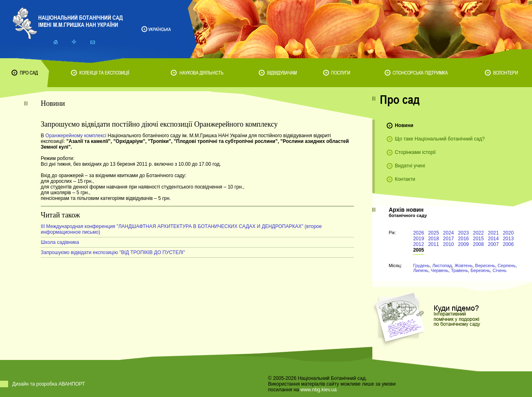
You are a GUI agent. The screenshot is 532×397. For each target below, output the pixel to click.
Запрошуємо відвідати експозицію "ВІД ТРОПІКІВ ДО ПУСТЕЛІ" (113, 252)
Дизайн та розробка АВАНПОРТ (49, 384)
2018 (434, 239)
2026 (419, 233)
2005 (419, 250)
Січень (499, 270)
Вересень (485, 265)
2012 (419, 244)
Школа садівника (60, 242)
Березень (480, 270)
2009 (463, 244)
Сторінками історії (415, 152)
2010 (449, 244)
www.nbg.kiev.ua (318, 390)
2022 (478, 233)
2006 (508, 244)
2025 (434, 233)
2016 (463, 239)
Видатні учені (410, 166)
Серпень (507, 265)
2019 (419, 239)
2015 (478, 239)
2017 (449, 239)
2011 (434, 244)
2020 (508, 233)
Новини (404, 125)
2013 (508, 239)
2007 (494, 244)
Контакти (405, 179)
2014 (494, 239)
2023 (463, 233)
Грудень (421, 265)
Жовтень (464, 265)
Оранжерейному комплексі (76, 136)
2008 (478, 244)
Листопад (442, 265)
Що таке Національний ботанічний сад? (440, 139)
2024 (449, 233)
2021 (494, 233)
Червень (440, 270)
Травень (459, 270)
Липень (421, 270)
